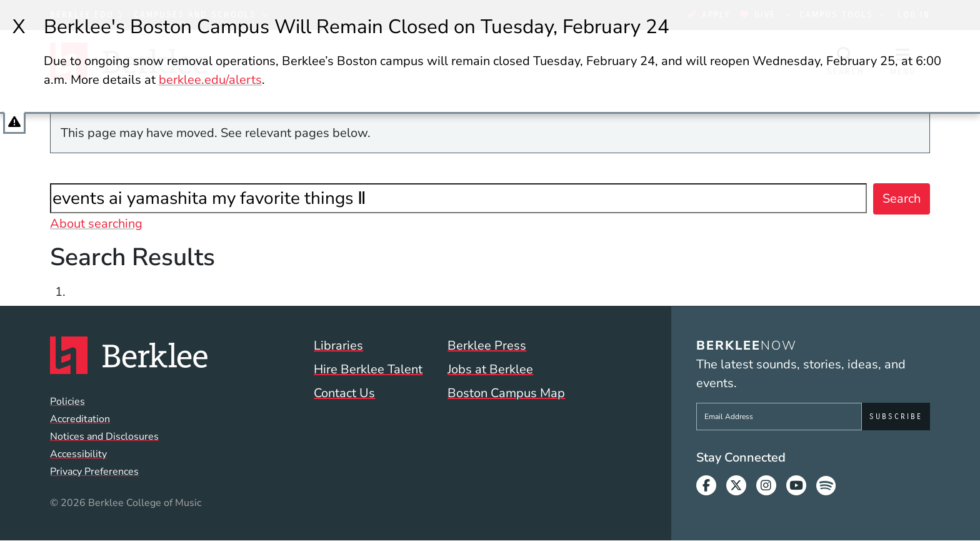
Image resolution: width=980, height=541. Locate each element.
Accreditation (80, 419)
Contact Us (344, 393)
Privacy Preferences (94, 472)
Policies (67, 402)
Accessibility (78, 454)
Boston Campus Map (506, 393)
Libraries (338, 346)
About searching (96, 224)
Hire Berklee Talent (368, 369)
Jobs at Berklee (490, 369)
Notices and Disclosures (104, 437)
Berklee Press (487, 346)
